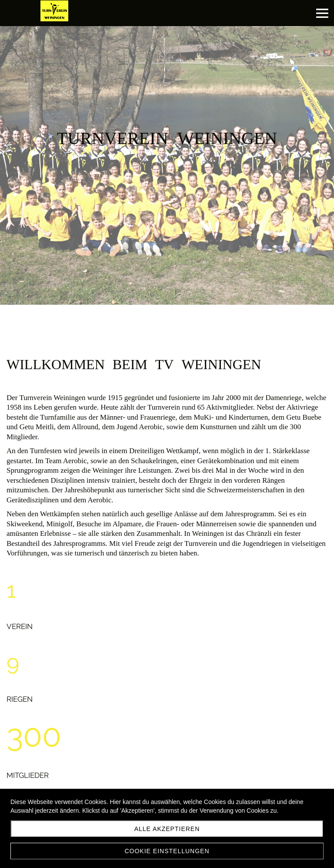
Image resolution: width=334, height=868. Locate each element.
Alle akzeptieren (167, 829)
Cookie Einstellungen (167, 851)
